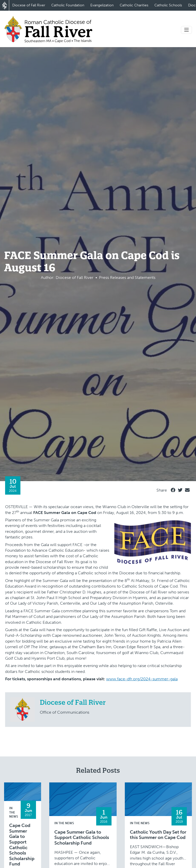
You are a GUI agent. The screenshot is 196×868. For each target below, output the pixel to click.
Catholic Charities (134, 5)
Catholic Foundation (68, 5)
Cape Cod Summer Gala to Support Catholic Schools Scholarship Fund (22, 845)
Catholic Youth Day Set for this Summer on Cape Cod (158, 835)
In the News (14, 812)
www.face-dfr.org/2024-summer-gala (142, 679)
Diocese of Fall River (29, 5)
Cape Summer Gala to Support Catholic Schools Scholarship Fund (82, 838)
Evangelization (102, 5)
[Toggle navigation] (187, 30)
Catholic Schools (168, 5)
